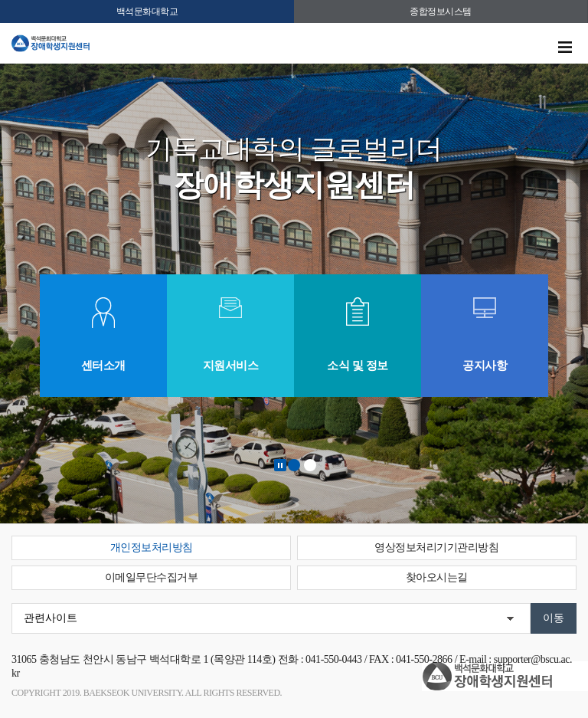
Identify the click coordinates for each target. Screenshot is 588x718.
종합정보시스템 (441, 11)
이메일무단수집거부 (152, 577)
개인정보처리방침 (152, 548)
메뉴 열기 (565, 48)
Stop (280, 465)
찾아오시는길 (437, 577)
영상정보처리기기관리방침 (436, 548)
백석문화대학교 (147, 11)
